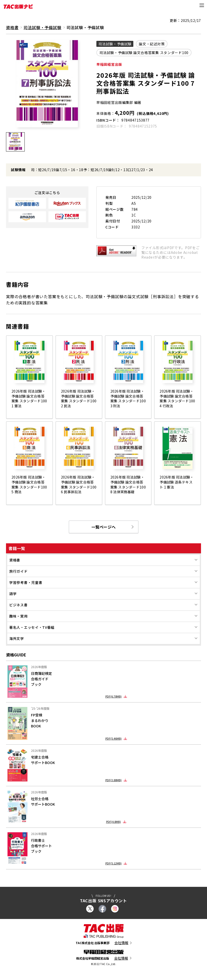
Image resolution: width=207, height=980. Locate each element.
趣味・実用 (18, 617)
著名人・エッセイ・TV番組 (32, 628)
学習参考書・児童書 (26, 583)
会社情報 (121, 943)
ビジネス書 (18, 605)
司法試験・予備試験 (42, 27)
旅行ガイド (18, 572)
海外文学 (17, 639)
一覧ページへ (104, 527)
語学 (13, 594)
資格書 (15, 560)
